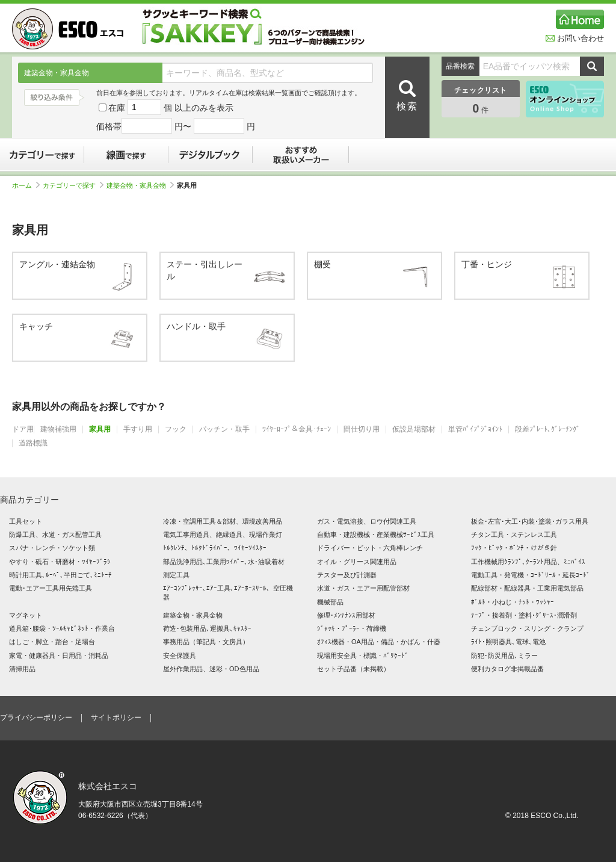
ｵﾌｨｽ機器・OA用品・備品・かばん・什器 (379, 642)
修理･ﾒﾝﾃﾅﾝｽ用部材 (346, 615)
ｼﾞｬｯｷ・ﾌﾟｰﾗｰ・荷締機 (352, 628)
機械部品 (330, 602)
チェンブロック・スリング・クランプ (527, 628)
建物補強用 (58, 429)
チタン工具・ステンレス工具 (514, 535)
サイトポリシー (116, 718)
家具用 (100, 429)
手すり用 (138, 429)
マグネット (26, 615)
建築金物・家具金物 (140, 185)
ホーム (26, 185)
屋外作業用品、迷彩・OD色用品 (211, 669)
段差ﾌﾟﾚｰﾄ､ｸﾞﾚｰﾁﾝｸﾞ (547, 429)
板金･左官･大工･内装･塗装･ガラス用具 (530, 521)
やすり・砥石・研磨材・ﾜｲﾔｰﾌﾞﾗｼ (60, 562)
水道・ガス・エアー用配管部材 (363, 588)
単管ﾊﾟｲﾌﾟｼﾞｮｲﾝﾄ (475, 429)
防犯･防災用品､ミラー (504, 656)
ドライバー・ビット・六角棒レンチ (370, 548)
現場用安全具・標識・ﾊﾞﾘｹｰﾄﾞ (363, 656)
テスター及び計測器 (347, 575)
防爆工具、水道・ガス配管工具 (55, 535)
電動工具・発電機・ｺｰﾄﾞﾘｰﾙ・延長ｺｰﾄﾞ (531, 575)
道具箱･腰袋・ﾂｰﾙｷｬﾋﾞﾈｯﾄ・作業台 (62, 628)
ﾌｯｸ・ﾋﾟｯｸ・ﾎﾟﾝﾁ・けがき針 (514, 548)
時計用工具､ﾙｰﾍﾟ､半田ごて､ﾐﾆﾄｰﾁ (60, 575)
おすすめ (301, 155)
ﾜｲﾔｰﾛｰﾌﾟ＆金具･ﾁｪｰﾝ (297, 429)
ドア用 (23, 429)
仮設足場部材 (414, 429)
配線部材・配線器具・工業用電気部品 (527, 588)
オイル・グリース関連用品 (357, 562)
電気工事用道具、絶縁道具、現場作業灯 (223, 535)
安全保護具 (180, 656)
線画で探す (126, 155)
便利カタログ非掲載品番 (507, 669)
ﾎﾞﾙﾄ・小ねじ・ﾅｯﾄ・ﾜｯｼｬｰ (513, 602)
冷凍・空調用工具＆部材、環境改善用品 (223, 521)
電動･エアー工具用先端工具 (51, 588)
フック (176, 429)
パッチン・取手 (224, 429)
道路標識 (33, 443)
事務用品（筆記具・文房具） (206, 642)
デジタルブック (211, 155)
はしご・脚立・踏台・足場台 (52, 642)
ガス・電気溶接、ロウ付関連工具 (367, 521)
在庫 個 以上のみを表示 (166, 108)
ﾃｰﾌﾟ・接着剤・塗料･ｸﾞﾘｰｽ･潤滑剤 (524, 615)
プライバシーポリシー (36, 718)
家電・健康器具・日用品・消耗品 (59, 656)
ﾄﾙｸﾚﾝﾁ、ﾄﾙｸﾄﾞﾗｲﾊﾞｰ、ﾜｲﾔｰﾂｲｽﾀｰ (215, 548)
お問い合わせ (575, 38)
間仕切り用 (362, 429)
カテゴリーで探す (42, 155)
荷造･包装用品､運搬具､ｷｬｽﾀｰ (207, 628)
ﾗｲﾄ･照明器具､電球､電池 (508, 642)
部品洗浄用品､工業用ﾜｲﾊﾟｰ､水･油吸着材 (224, 562)
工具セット (26, 521)
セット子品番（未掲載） (353, 669)
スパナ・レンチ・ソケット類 (52, 548)
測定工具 (176, 575)
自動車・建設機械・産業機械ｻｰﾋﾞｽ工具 (376, 535)
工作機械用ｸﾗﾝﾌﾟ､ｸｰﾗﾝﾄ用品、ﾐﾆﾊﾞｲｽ (528, 562)
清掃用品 (22, 669)
